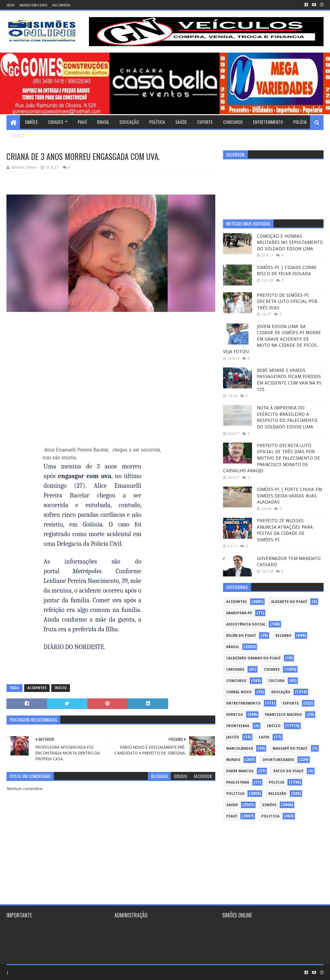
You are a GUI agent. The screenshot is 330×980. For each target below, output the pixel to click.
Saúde (181, 122)
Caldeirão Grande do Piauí (253, 658)
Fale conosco (61, 5)
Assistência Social (246, 624)
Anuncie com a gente (33, 5)
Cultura (277, 681)
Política (157, 122)
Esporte (205, 122)
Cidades (56, 122)
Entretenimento (268, 122)
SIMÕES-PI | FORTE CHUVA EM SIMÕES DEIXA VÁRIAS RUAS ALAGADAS (289, 496)
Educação (129, 122)
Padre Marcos (240, 771)
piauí (232, 816)
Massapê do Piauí (290, 749)
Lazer (264, 737)
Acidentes (37, 688)
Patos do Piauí (288, 771)
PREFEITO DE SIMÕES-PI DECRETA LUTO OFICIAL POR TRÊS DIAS (287, 301)
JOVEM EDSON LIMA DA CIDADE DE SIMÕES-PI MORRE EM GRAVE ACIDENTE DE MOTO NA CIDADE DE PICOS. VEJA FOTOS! (272, 339)
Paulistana (238, 782)
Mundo (18, 135)
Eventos (235, 715)
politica (270, 816)
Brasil (103, 122)
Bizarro (284, 636)
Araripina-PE (239, 613)
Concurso (233, 122)
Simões (31, 122)
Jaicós (233, 737)
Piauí (82, 122)
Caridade (235, 670)
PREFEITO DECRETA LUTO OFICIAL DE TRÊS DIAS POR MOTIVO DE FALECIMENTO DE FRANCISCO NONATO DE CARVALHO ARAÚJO (272, 458)
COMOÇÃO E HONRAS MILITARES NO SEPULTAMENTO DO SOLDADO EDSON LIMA (290, 242)
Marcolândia (240, 749)
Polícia (300, 122)
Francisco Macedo (283, 715)
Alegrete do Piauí (289, 602)
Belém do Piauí (241, 636)
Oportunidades (278, 760)
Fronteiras (238, 726)
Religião (277, 794)
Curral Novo (239, 692)
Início (10, 5)
